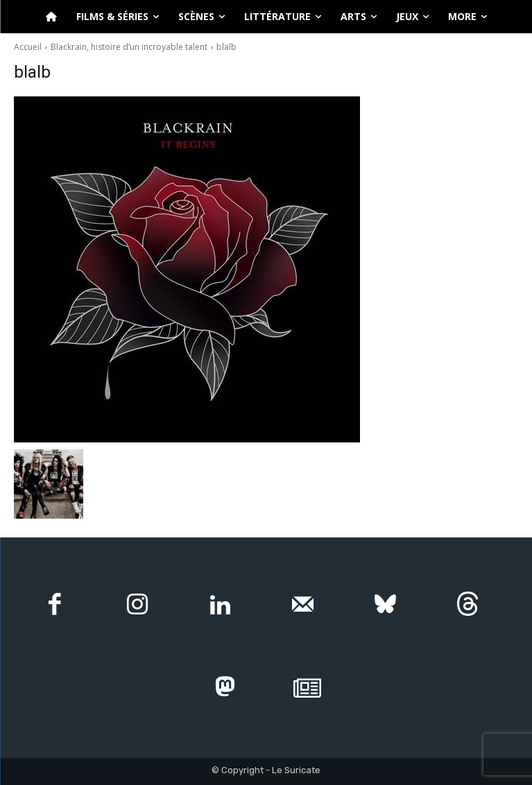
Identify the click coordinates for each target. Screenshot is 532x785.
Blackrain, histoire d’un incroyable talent (129, 47)
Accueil (28, 47)
